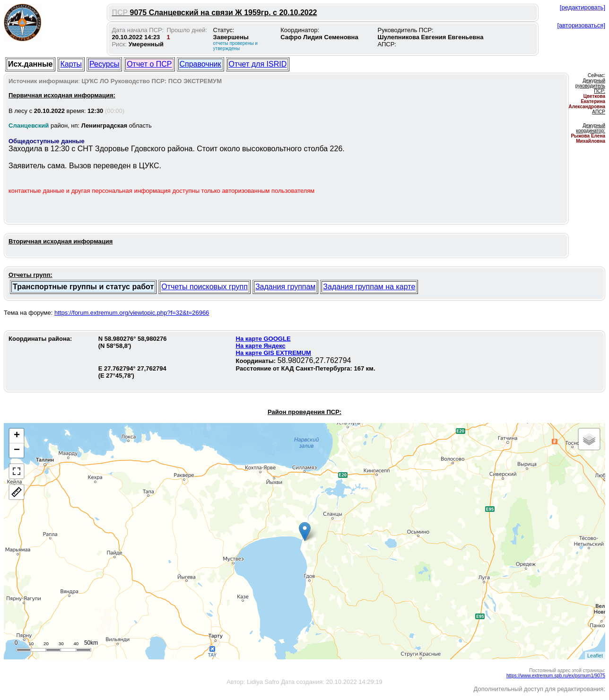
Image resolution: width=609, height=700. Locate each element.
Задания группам (285, 287)
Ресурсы (104, 64)
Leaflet (595, 656)
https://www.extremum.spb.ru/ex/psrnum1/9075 (556, 676)
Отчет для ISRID (258, 64)
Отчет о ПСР (149, 64)
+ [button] (17, 436)
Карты (71, 64)
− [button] (17, 450)
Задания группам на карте (369, 287)
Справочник (200, 64)
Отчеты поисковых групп (204, 287)
